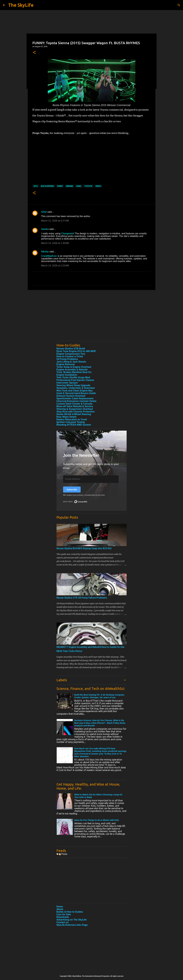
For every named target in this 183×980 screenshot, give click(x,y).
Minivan (69, 186)
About (60, 909)
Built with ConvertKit (87, 500)
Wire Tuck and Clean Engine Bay (75, 391)
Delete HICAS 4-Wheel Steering (74, 414)
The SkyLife (21, 5)
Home (60, 907)
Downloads (63, 917)
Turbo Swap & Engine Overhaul (74, 367)
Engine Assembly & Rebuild (72, 370)
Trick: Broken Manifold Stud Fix (74, 372)
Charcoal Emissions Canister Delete (77, 401)
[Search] (179, 5)
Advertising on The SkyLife (72, 920)
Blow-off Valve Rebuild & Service (75, 406)
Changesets (67, 233)
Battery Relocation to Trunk (72, 419)
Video (98, 186)
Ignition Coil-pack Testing (71, 422)
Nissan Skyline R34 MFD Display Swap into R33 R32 (84, 548)
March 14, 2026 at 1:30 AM (55, 243)
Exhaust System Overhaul (71, 396)
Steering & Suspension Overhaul (75, 409)
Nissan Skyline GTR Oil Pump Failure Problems (82, 598)
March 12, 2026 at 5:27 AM (55, 221)
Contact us (63, 922)
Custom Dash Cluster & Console (74, 404)
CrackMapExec (49, 256)
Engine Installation (67, 375)
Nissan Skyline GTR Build (71, 349)
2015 (36, 186)
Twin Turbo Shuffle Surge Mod (73, 377)
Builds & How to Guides (70, 912)
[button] (34, 53)
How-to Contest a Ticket (70, 356)
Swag (79, 186)
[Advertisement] (92, 318)
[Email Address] (91, 479)
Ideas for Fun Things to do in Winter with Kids (97, 820)
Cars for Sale (64, 914)
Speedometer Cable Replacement (75, 398)
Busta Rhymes (47, 186)
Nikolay (45, 252)
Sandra (45, 229)
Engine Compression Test (71, 354)
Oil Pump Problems (67, 359)
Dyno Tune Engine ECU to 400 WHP (76, 351)
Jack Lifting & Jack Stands (71, 362)
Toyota (88, 186)
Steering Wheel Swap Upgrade (73, 385)
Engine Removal (66, 364)
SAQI (44, 212)
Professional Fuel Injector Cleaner (75, 380)
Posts (63, 854)
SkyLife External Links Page (72, 925)
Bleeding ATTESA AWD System (74, 425)
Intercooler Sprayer (67, 383)
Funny (60, 186)
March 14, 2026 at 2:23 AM (55, 266)
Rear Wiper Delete (67, 417)
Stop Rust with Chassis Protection (76, 412)
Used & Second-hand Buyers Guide (76, 393)
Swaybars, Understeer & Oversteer (76, 388)
